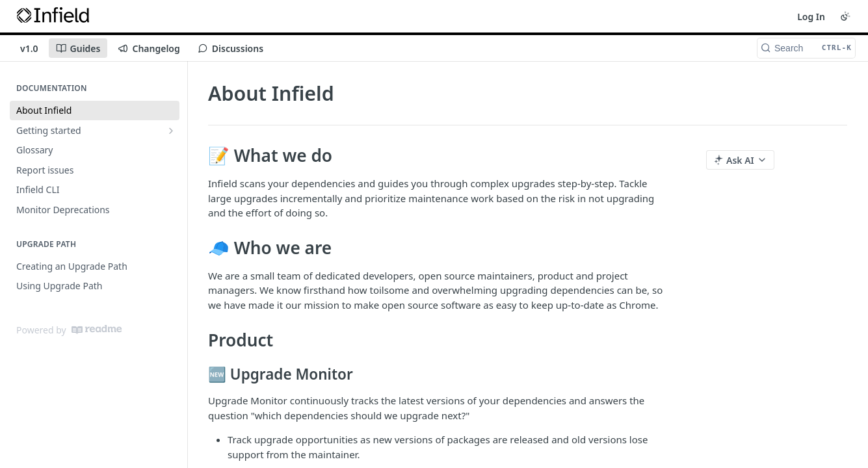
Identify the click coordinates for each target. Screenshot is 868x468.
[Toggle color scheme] (845, 16)
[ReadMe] (97, 330)
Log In (811, 17)
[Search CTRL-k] (806, 48)
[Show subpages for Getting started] (171, 131)
